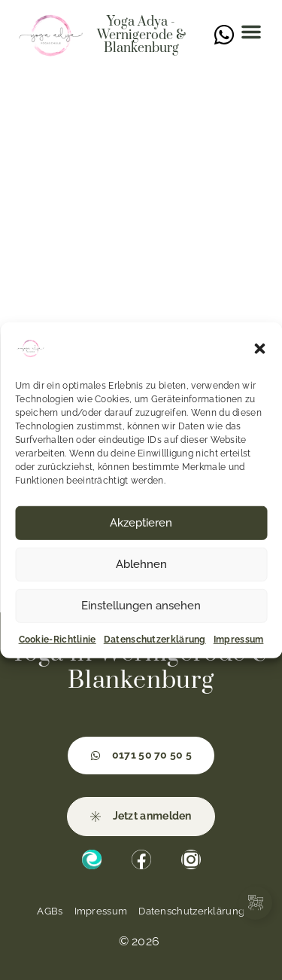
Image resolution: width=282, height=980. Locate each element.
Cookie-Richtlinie (58, 639)
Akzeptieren (141, 523)
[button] (259, 348)
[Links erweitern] (255, 903)
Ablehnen (141, 564)
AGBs (50, 911)
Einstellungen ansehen (141, 606)
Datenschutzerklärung (155, 639)
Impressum (239, 639)
